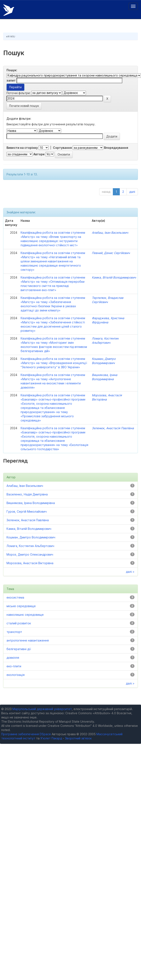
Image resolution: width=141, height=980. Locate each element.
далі (132, 192)
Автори (39, 154)
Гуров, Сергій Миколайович (27, 511)
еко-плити (14, 666)
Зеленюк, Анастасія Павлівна (113, 428)
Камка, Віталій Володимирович (114, 277)
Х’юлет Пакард (51, 738)
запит (11, 80)
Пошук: (12, 70)
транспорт (14, 632)
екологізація (16, 675)
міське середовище (21, 606)
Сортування (62, 148)
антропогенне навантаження (28, 640)
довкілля (13, 658)
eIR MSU (11, 36)
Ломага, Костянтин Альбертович (30, 546)
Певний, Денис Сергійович (111, 253)
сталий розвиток (19, 623)
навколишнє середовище (25, 615)
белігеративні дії (19, 649)
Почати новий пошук (24, 106)
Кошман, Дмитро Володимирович (31, 537)
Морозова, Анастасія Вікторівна (30, 563)
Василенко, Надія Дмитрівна (27, 494)
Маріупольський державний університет (42, 709)
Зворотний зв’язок (78, 738)
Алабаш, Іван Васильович (110, 233)
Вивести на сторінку (22, 148)
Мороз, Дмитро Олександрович (30, 554)
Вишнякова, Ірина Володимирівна (31, 503)
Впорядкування (116, 148)
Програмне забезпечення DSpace (26, 734)
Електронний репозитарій (9, 10)
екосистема (15, 597)
